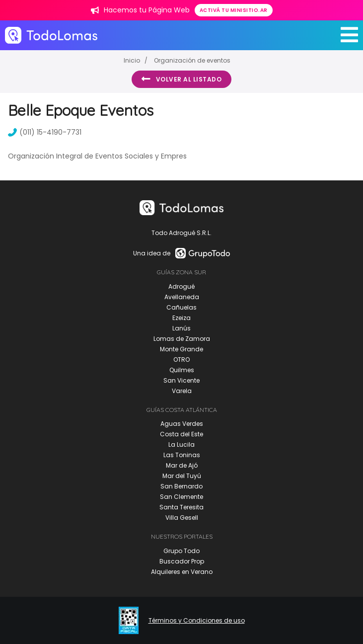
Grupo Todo (181, 551)
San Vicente (181, 380)
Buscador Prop (182, 561)
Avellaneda (182, 297)
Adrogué (181, 286)
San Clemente (181, 497)
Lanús (181, 328)
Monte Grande (181, 349)
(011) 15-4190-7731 (45, 132)
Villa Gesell (182, 518)
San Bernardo (181, 486)
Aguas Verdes (182, 424)
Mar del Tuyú (182, 476)
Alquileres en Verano (182, 572)
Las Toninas (182, 455)
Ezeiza (181, 318)
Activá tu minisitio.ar (234, 10)
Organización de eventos (192, 60)
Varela (182, 391)
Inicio (132, 60)
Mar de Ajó (182, 465)
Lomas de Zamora (182, 339)
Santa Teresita (181, 507)
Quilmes (182, 370)
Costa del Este (181, 434)
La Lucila (181, 444)
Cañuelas (181, 307)
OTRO (181, 360)
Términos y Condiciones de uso (197, 621)
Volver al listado (181, 79)
